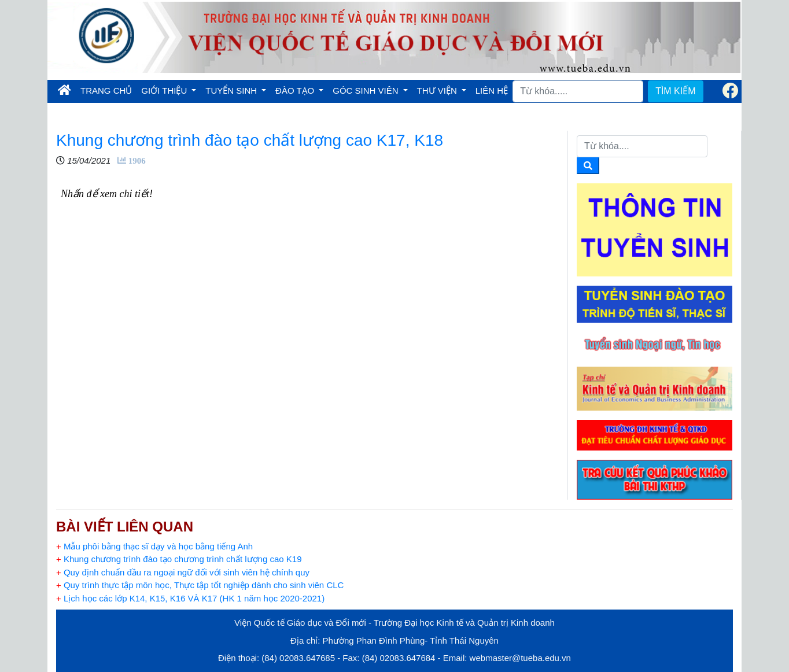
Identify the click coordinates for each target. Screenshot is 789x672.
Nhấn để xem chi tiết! (107, 194)
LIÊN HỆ (492, 91)
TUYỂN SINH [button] (232, 91)
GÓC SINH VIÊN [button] (367, 91)
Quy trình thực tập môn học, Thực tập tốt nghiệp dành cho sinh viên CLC (200, 585)
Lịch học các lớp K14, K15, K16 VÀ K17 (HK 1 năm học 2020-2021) (190, 598)
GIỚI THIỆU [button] (165, 91)
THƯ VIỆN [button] (438, 91)
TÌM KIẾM (675, 91)
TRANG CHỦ (108, 90)
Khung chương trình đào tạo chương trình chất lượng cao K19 (179, 559)
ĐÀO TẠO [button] (296, 91)
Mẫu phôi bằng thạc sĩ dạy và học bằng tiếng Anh (154, 546)
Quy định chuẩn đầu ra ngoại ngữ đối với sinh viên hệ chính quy (183, 572)
